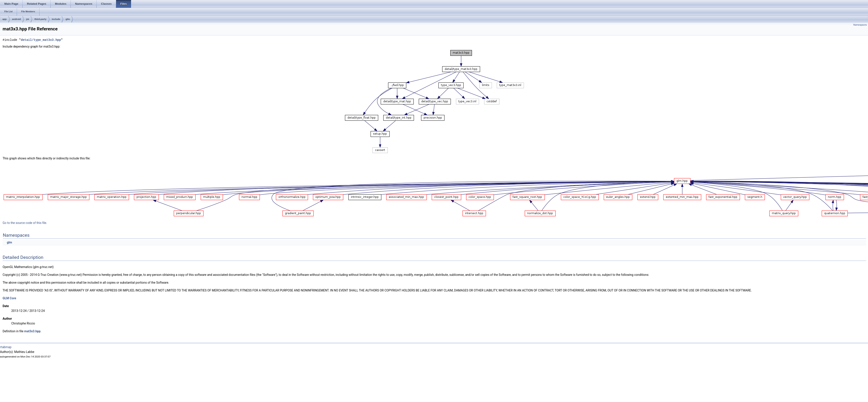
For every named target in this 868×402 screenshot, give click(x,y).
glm (68, 19)
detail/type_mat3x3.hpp (41, 40)
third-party (40, 19)
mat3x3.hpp (32, 331)
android (16, 19)
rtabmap (6, 347)
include (56, 19)
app (5, 19)
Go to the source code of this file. (25, 223)
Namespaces (860, 25)
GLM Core (9, 298)
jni (28, 19)
